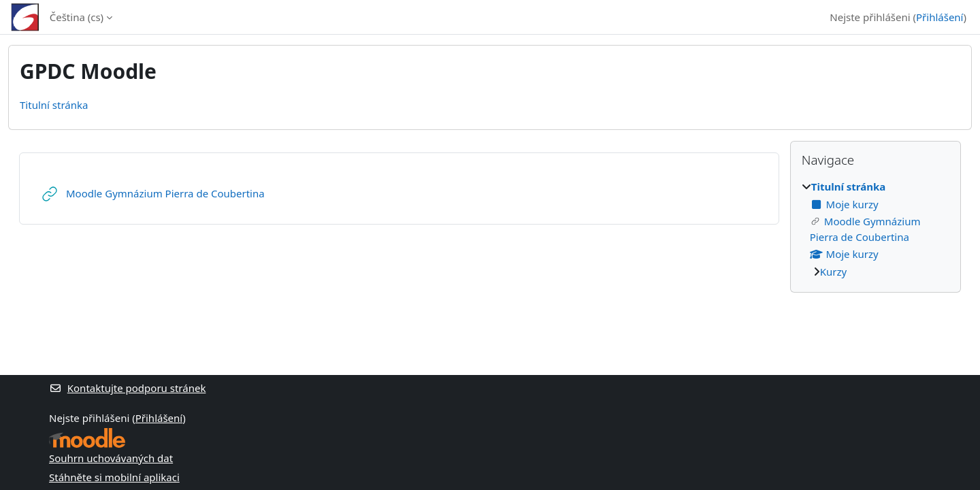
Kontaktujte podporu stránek (127, 388)
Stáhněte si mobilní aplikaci (114, 477)
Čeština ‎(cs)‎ (77, 17)
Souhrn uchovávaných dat (111, 458)
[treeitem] (876, 229)
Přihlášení (940, 17)
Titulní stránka (54, 105)
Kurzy (833, 272)
